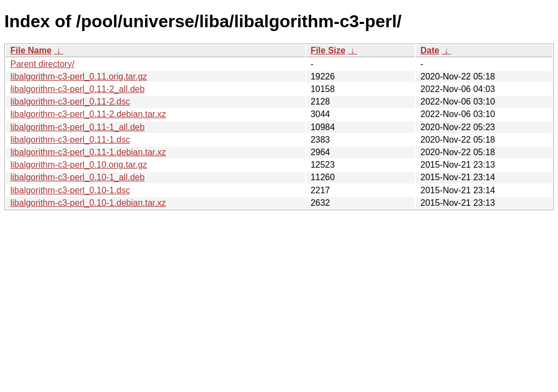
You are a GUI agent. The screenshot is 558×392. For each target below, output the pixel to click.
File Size (328, 50)
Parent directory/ (42, 64)
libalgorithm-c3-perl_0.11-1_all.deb (77, 127)
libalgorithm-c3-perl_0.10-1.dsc (70, 190)
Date (430, 50)
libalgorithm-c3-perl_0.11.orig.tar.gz (79, 76)
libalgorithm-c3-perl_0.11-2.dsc (70, 102)
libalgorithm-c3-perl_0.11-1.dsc (70, 140)
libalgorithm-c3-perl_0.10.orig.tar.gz (79, 165)
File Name (31, 50)
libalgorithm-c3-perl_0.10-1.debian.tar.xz (88, 203)
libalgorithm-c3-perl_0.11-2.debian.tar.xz (88, 114)
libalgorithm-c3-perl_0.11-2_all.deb (77, 89)
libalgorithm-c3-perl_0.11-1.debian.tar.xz (88, 152)
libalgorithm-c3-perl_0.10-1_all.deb (77, 177)
